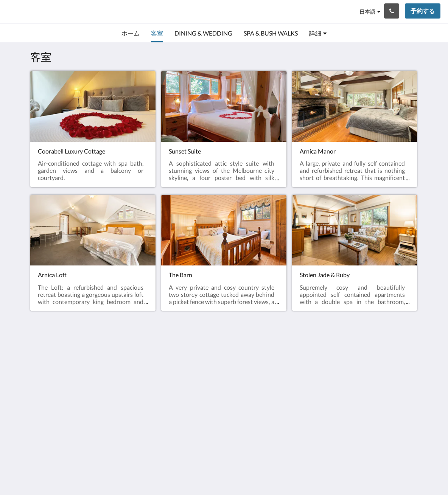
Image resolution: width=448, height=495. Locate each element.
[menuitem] (131, 33)
